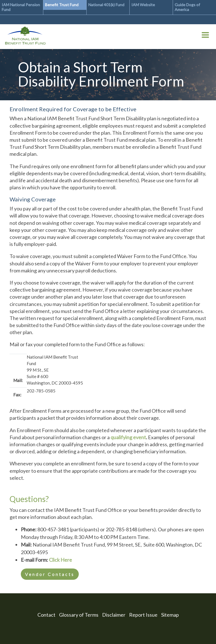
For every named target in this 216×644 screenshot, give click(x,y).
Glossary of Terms (79, 615)
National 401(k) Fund (106, 5)
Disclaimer (114, 615)
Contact (46, 615)
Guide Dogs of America (187, 7)
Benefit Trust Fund (62, 5)
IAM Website (143, 5)
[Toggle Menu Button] (205, 36)
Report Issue (143, 615)
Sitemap (170, 615)
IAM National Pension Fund (21, 7)
